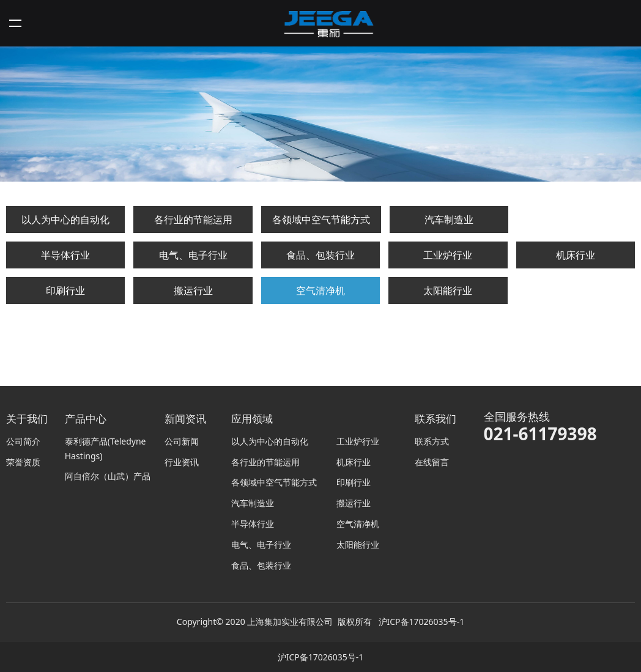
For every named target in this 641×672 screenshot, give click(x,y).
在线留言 (432, 462)
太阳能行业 (448, 290)
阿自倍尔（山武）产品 (108, 476)
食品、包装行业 (320, 255)
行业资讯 (182, 462)
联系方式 (432, 441)
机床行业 (576, 255)
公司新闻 (182, 441)
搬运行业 (193, 290)
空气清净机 (320, 290)
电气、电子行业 (193, 255)
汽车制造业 (449, 220)
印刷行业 (65, 290)
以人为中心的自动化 (65, 220)
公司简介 (23, 441)
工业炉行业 (448, 255)
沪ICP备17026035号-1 (422, 622)
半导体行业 (65, 255)
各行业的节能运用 (193, 220)
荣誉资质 (23, 462)
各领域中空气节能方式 (321, 220)
